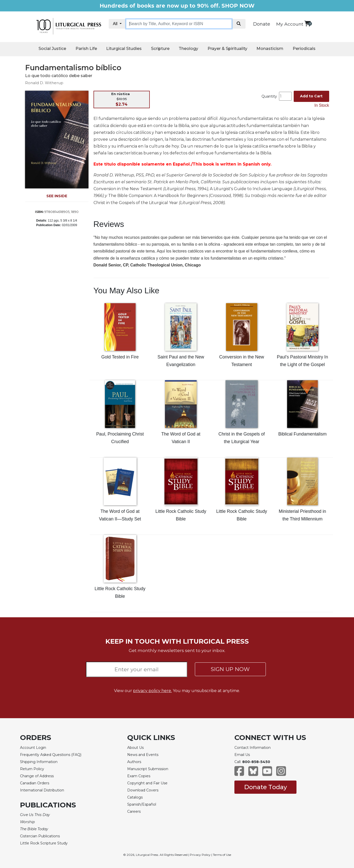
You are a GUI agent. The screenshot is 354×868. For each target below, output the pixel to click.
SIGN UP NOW (230, 669)
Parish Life (86, 49)
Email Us (242, 755)
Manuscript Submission (148, 769)
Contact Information (253, 748)
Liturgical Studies (124, 49)
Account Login (33, 748)
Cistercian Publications (40, 836)
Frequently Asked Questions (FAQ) (51, 755)
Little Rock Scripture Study (44, 843)
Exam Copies (139, 776)
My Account (290, 24)
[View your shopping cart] (308, 23)
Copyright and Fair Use (147, 783)
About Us (135, 748)
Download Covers (143, 790)
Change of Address (37, 776)
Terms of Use (222, 855)
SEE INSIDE (57, 196)
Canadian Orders (35, 783)
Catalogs (135, 797)
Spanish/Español (142, 804)
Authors (134, 762)
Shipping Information (39, 762)
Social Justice (52, 49)
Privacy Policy (200, 855)
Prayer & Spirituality (227, 49)
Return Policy (32, 769)
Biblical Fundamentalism (302, 434)
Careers (134, 811)
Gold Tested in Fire (120, 357)
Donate (262, 24)
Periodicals (304, 49)
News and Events (143, 755)
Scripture (160, 49)
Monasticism (270, 49)
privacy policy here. (152, 691)
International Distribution (42, 790)
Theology (188, 49)
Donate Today (265, 787)
